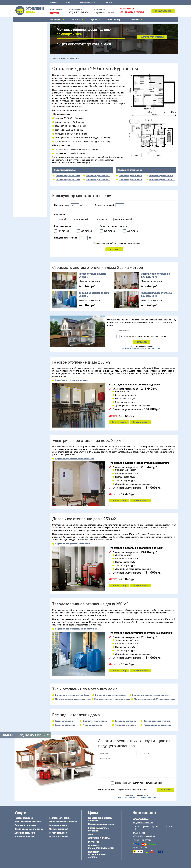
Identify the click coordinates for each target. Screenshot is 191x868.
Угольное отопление (23, 41)
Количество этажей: (104, 205)
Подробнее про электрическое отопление (74, 459)
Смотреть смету (119, 422)
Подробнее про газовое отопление (71, 380)
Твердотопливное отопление (26, 48)
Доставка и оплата (88, 3)
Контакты (109, 3)
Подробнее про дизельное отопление (73, 544)
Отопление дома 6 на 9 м (161, 176)
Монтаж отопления (58, 837)
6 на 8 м (17, 163)
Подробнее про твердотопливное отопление (76, 629)
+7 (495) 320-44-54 (79, 12)
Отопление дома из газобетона (27, 177)
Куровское (55, 13)
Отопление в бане (22, 95)
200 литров (86, 231)
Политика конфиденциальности (101, 847)
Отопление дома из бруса (25, 174)
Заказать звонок (163, 11)
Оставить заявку (140, 422)
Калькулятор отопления (24, 83)
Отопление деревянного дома (27, 180)
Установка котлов (22, 62)
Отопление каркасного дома (26, 184)
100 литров (63, 231)
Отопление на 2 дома (23, 98)
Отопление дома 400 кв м (98, 180)
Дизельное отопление (23, 31)
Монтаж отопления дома (25, 66)
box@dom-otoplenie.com (104, 13)
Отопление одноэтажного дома (28, 101)
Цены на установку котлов (101, 824)
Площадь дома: (62, 205)
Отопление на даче (22, 92)
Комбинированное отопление (27, 34)
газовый (62, 219)
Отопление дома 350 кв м (68, 180)
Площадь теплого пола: (66, 238)
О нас (68, 3)
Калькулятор (114, 20)
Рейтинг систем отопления (30, 79)
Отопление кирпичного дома (26, 190)
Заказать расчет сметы (152, 37)
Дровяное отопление (23, 38)
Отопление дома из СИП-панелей (28, 187)
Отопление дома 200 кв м (68, 176)
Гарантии (93, 842)
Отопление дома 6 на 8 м (131, 176)
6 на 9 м (29, 163)
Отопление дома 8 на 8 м (131, 180)
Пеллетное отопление (23, 44)
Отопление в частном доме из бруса (72, 695)
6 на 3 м (29, 160)
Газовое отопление (22, 25)
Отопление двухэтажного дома (27, 105)
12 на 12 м (18, 166)
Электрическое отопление (25, 28)
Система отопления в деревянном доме (151, 695)
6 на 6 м (40, 160)
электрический (81, 219)
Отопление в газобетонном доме (110, 695)
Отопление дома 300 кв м (98, 176)
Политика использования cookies (97, 855)
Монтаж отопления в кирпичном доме (112, 699)
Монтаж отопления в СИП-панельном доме (154, 699)
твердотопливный (123, 219)
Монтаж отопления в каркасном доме (73, 699)
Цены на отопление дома (25, 72)
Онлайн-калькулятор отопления (98, 829)
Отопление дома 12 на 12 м (162, 180)
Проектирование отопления (26, 88)
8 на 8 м (40, 163)
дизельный (101, 219)
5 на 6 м (17, 160)
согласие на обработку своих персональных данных (142, 348)
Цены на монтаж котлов (24, 76)
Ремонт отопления (58, 833)
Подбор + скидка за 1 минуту (25, 735)
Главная (53, 3)
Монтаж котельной (22, 58)
